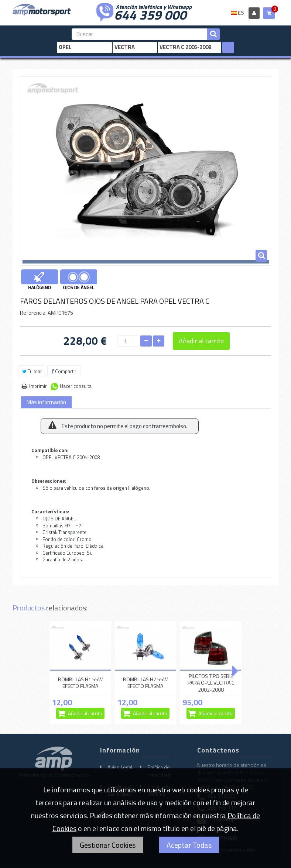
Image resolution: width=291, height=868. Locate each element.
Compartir (64, 371)
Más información (46, 402)
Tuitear (32, 371)
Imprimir (38, 386)
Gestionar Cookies (108, 845)
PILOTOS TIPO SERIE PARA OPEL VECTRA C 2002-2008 (211, 683)
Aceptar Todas (189, 845)
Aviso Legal (120, 767)
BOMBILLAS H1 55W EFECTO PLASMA (80, 683)
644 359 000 (150, 14)
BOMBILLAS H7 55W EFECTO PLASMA (145, 683)
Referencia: (33, 313)
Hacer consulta (76, 386)
